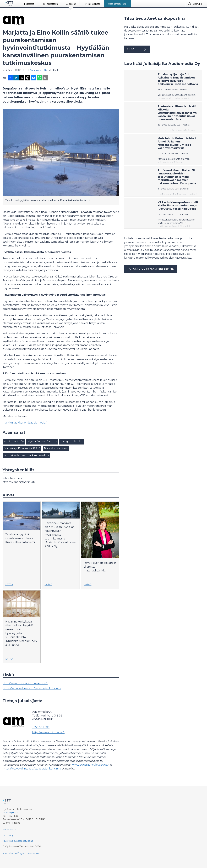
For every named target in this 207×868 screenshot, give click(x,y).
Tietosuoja (8, 835)
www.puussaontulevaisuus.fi (91, 765)
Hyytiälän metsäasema (42, 442)
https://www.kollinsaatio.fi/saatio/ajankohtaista (32, 688)
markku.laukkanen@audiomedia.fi (25, 423)
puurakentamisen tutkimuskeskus (26, 455)
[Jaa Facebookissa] (10, 78)
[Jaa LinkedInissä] (16, 78)
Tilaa (137, 49)
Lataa (9, 585)
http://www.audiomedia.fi (48, 732)
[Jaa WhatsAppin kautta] (39, 78)
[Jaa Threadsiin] (28, 78)
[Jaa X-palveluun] (22, 78)
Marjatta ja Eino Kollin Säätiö (22, 448)
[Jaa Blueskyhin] (33, 78)
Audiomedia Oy (38, 70)
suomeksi (8, 853)
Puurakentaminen (56, 448)
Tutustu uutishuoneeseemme (151, 269)
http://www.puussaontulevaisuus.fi (25, 683)
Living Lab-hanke (71, 442)
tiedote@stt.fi (10, 813)
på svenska (33, 853)
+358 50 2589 (41, 727)
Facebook (8, 830)
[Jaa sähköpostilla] (45, 78)
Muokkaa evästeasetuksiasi (18, 841)
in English (20, 853)
